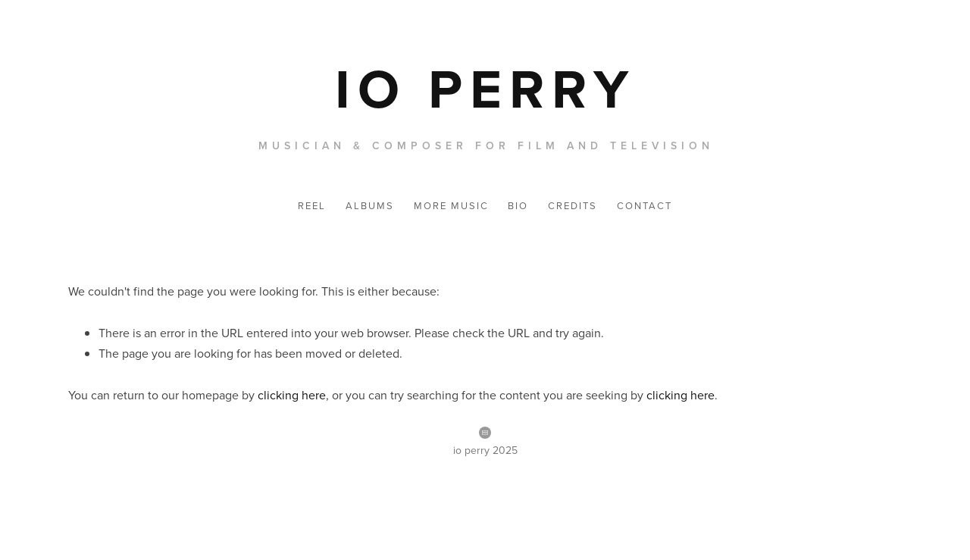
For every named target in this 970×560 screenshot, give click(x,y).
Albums (370, 205)
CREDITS (573, 205)
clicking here (292, 395)
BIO (518, 205)
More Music (451, 205)
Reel (312, 205)
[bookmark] (485, 88)
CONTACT (645, 205)
